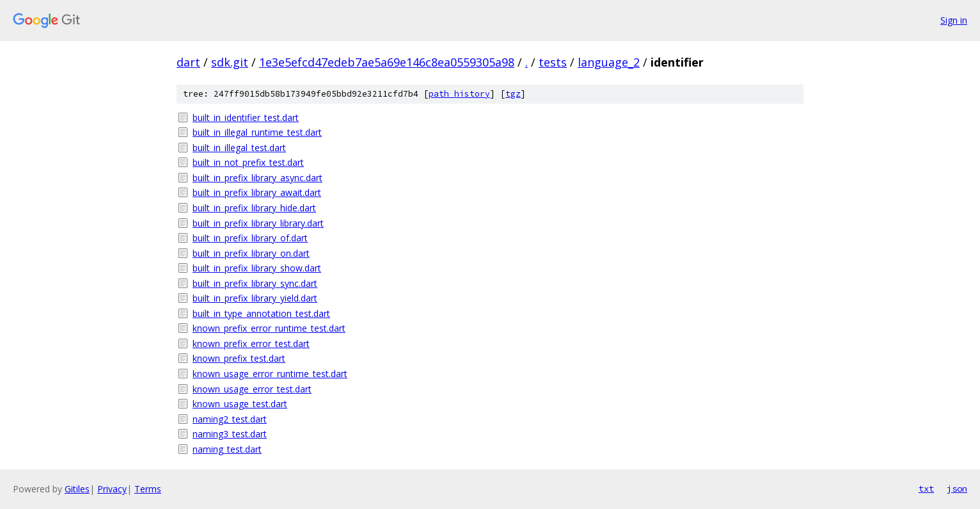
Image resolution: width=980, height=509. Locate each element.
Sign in (954, 20)
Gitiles (77, 489)
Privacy (112, 489)
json (957, 489)
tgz (513, 94)
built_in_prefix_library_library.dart (258, 223)
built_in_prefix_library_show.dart (257, 268)
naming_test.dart (227, 449)
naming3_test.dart (230, 434)
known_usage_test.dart (240, 404)
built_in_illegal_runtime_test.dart (257, 132)
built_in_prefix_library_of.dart (250, 238)
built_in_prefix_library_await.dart (257, 192)
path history (459, 94)
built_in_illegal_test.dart (239, 148)
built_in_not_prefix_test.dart (248, 162)
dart (188, 62)
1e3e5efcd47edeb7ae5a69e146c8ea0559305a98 (387, 62)
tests (553, 62)
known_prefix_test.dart (239, 358)
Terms (148, 489)
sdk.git (230, 62)
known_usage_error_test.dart (252, 389)
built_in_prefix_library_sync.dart (255, 283)
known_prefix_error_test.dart (251, 343)
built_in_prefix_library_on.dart (251, 253)
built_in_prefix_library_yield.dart (255, 298)
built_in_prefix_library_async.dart (257, 178)
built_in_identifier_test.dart (246, 117)
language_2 (609, 62)
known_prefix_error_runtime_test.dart (269, 328)
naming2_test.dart (230, 419)
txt (926, 489)
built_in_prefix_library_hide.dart (254, 208)
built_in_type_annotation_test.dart (261, 313)
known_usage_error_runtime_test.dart (270, 374)
